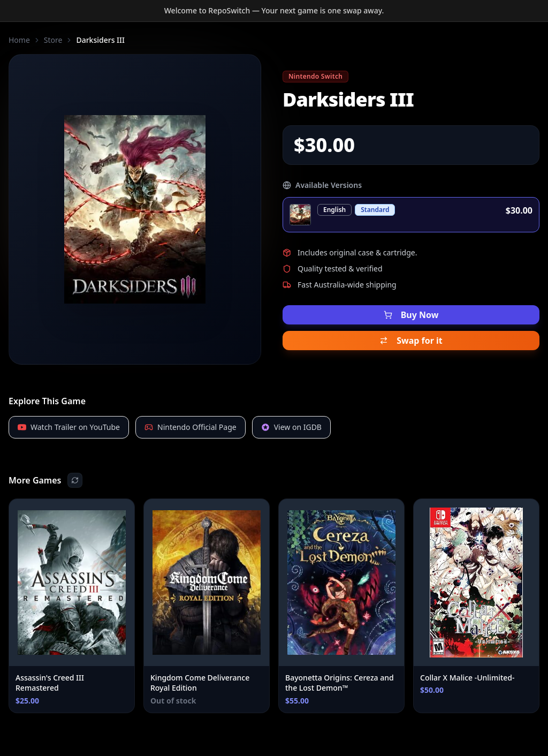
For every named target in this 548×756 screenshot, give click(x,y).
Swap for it (411, 341)
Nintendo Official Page (191, 427)
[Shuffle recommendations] (75, 480)
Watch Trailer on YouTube (69, 427)
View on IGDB (291, 427)
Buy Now (411, 315)
